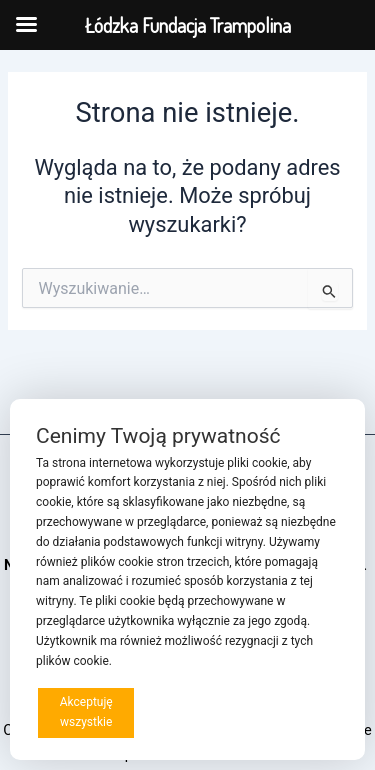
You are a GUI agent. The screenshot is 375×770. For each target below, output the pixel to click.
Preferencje (298, 711)
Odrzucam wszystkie (197, 712)
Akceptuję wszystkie (86, 712)
